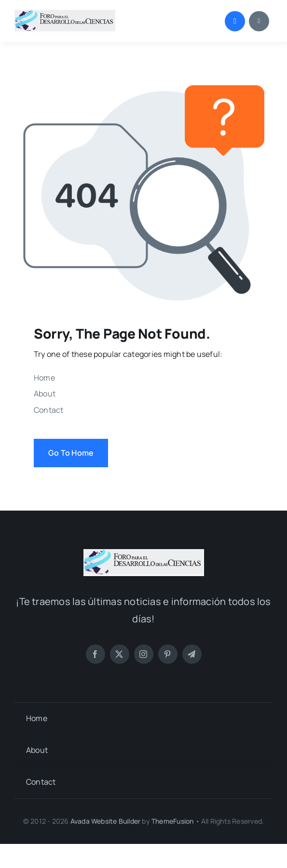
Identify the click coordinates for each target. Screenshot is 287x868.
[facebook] (96, 654)
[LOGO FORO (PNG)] (65, 13)
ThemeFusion (172, 821)
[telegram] (192, 654)
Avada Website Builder (105, 821)
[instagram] (144, 654)
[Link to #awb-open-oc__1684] (259, 21)
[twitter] (120, 654)
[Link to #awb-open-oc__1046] (235, 21)
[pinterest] (168, 654)
